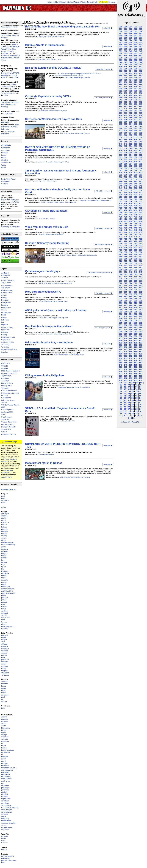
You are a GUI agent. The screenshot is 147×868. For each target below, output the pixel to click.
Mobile (56, 2)
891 (121, 33)
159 (131, 356)
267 (141, 307)
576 (121, 173)
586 (121, 168)
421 (121, 241)
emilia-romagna (7, 542)
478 (136, 215)
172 (141, 349)
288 (136, 299)
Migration (49, 235)
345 (126, 274)
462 (141, 221)
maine (4, 759)
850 (126, 51)
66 (140, 394)
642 (141, 142)
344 (131, 274)
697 (141, 117)
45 (129, 402)
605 (126, 159)
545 (126, 186)
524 (131, 195)
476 (121, 217)
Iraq (3, 322)
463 (136, 221)
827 (141, 60)
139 (131, 365)
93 (129, 385)
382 (141, 257)
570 (126, 175)
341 (121, 276)
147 (141, 360)
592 (141, 164)
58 (125, 398)
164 (131, 354)
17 (121, 413)
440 (126, 232)
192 (141, 341)
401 (121, 250)
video (3, 503)
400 (126, 250)
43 (136, 402)
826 (121, 62)
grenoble (5, 551)
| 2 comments (103, 245)
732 (141, 102)
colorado (5, 739)
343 (136, 274)
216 (121, 332)
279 (131, 303)
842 (141, 53)
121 (121, 374)
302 (141, 292)
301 (121, 294)
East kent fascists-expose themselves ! (49, 326)
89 (121, 387)
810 (126, 69)
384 (131, 257)
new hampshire (7, 770)
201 (121, 338)
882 (141, 36)
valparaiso (5, 673)
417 (141, 241)
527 (141, 192)
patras (4, 595)
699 (131, 117)
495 (126, 208)
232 (141, 323)
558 (136, 179)
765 (126, 89)
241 (121, 321)
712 (141, 111)
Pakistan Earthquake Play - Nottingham (49, 342)
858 (136, 47)
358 (136, 268)
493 (136, 208)
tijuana (4, 668)
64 (125, 396)
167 (141, 352)
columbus (5, 741)
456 (121, 226)
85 (136, 387)
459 (131, 223)
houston (4, 748)
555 (126, 181)
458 (136, 223)
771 (121, 86)
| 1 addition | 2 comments (99, 273)
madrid (4, 575)
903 (136, 27)
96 (141, 383)
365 (126, 265)
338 (136, 276)
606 (121, 159)
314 (131, 287)
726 (121, 106)
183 (136, 345)
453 (136, 226)
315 (126, 287)
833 (136, 58)
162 (141, 354)
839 (131, 56)
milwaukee (5, 766)
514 (131, 199)
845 (126, 53)
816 (121, 67)
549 (131, 184)
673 (136, 128)
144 (131, 363)
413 (136, 243)
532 (141, 190)
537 (141, 188)
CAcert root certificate (7, 471)
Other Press (6, 330)
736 (121, 102)
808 (136, 69)
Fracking (5, 305)
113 (136, 376)
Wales (4, 165)
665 (126, 133)
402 (141, 248)
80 (133, 389)
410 (126, 245)
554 (131, 181)
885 (126, 36)
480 (126, 215)
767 (141, 86)
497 (141, 206)
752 (141, 93)
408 (136, 245)
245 (126, 318)
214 (131, 332)
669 (131, 131)
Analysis (4, 278)
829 (131, 60)
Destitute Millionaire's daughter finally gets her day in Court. (57, 191)
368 (136, 263)
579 (131, 170)
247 (141, 316)
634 (131, 146)
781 (121, 82)
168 (136, 352)
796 (121, 75)
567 (141, 175)
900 (126, 29)
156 (121, 358)
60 (140, 396)
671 (121, 131)
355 (126, 270)
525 (126, 195)
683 (136, 124)
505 (126, 204)
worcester (5, 830)
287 (141, 299)
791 (121, 78)
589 (131, 166)
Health (43, 202)
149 (131, 360)
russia (4, 609)
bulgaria (4, 534)
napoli (4, 584)
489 (131, 210)
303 (136, 292)
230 (126, 325)
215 (126, 332)
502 (141, 204)
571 (121, 175)
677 (141, 126)
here (6, 95)
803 (136, 71)
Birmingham (6, 148)
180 (126, 347)
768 (136, 86)
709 (131, 113)
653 (136, 137)
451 (121, 228)
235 (126, 323)
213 (136, 332)
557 (141, 179)
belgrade (5, 529)
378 (136, 259)
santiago (5, 666)
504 (131, 204)
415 (126, 243)
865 (126, 44)
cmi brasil (5, 646)
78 (140, 389)
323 (136, 283)
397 (141, 250)
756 (121, 93)
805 (126, 71)
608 (136, 157)
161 (121, 356)
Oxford (4, 158)
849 (131, 51)
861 (121, 47)
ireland (4, 556)
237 (141, 321)
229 (131, 325)
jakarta (4, 690)
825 (126, 62)
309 (131, 290)
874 (131, 40)
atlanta (4, 724)
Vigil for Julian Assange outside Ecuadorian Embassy (10, 104)
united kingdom (7, 626)
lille (3, 569)
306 (121, 292)
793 (136, 75)
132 (141, 367)
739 (131, 100)
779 (131, 82)
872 (141, 40)
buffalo (4, 732)
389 (131, 254)
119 (131, 374)
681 (121, 126)
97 (138, 383)
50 (133, 400)
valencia (4, 629)
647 (141, 139)
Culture (41, 454)
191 (121, 343)
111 (121, 378)
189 (131, 343)
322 (141, 283)
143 (136, 363)
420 (126, 241)
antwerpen (5, 514)
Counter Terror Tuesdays (9, 85)
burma (4, 686)
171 (121, 352)
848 (136, 51)
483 (136, 212)
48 (140, 400)
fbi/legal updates (8, 856)
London (88, 78)
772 (141, 84)
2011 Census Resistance (11, 371)
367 (141, 263)
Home (49, 2)
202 (141, 336)
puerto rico (5, 659)
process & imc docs (9, 860)
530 (126, 192)
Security (105, 2)
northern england (8, 589)
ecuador (4, 653)
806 (121, 71)
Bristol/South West (8, 179)
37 (136, 405)
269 (131, 307)
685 (126, 124)
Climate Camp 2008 (9, 422)
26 (133, 409)
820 (126, 64)
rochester (5, 797)
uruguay (4, 671)
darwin (4, 688)
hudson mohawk (8, 750)
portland (4, 792)
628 (136, 148)
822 (141, 62)
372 (141, 261)
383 (136, 257)
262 (141, 310)
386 (121, 257)
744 (131, 98)
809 (131, 69)
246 (121, 318)
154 (131, 358)
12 (140, 413)
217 (141, 329)
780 (126, 82)
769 (131, 86)
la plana (4, 562)
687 (141, 122)
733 (136, 102)
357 (141, 268)
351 (121, 272)
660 (126, 135)
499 (131, 206)
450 (126, 228)
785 (126, 80)
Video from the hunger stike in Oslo (47, 227)
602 (141, 159)
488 (136, 210)
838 (136, 56)
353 (136, 270)
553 (136, 181)
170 (126, 352)
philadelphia (6, 788)
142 (141, 363)
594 (131, 164)
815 (126, 67)
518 (136, 197)
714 (131, 111)
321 (121, 285)
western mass (7, 827)
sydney (4, 701)
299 (131, 294)
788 (136, 78)
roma (3, 604)
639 (131, 144)
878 (136, 38)
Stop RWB (5, 419)
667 (141, 131)
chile (3, 642)
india (3, 708)
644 (131, 142)
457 (141, 223)
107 (141, 378)
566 (121, 177)
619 (131, 153)
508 (136, 201)
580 (126, 170)
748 (136, 95)
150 (126, 360)
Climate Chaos (7, 293)
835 (126, 58)
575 (126, 173)
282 (141, 301)
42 (140, 402)
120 (126, 374)
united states (6, 821)
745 (126, 98)
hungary (4, 553)
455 (126, 226)
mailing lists (6, 858)
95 (121, 385)
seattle (4, 816)
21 (129, 411)
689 (131, 122)
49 (136, 400)
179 (131, 347)
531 (121, 192)
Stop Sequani (6, 417)
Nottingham (6, 181)
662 (141, 133)
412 (141, 243)
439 (131, 232)
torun (3, 620)
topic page (9, 114)
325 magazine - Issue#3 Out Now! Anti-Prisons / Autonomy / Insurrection (61, 172)
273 (136, 305)
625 (126, 150)
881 (121, 38)
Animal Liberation (8, 280)
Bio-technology (7, 290)
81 (129, 389)
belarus (4, 525)
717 (141, 109)
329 (131, 281)
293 (136, 296)
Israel (3, 841)
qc (2, 699)
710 (126, 113)
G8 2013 (5, 366)
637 (141, 144)
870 (126, 42)
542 (141, 186)
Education (65, 355)
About (83, 2)
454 (131, 226)
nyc (3, 783)
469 (131, 219)
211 (121, 334)
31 (136, 407)
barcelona (5, 522)
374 (131, 261)
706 (121, 115)
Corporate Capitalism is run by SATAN (48, 96)
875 (126, 40)
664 (131, 133)
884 (131, 36)
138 (136, 365)
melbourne (5, 695)
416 (121, 243)
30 (140, 407)
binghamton (6, 728)
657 (141, 135)
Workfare (5, 368)
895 (126, 31)
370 (126, 263)
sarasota (5, 814)
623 (136, 150)
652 (141, 137)
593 (136, 164)
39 (129, 405)
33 (129, 407)
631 (121, 148)
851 (121, 51)
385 (126, 257)
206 (121, 336)
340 (126, 276)
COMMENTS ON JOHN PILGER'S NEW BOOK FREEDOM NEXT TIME (63, 445)
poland (4, 600)
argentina (5, 635)
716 (121, 111)
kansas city (5, 752)
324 (131, 283)
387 (141, 254)
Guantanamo (6, 398)
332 (141, 279)
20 (133, 411)
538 (136, 188)
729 (131, 104)
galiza (4, 547)
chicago (4, 735)
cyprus (4, 540)
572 (141, 173)
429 (131, 237)
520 (126, 197)
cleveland (5, 737)
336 (121, 279)
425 (126, 239)
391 (121, 254)
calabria (4, 536)
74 (133, 391)
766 (121, 89)
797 (141, 73)
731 (121, 104)
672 (141, 128)
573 (136, 173)
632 (141, 146)
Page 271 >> (137, 422)
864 (131, 44)
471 (121, 219)
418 (136, 241)
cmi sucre (5, 648)
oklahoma (5, 785)
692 (141, 120)
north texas (5, 781)
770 (126, 86)
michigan (5, 763)
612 (141, 155)
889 (131, 33)
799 (131, 73)
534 (131, 190)
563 (136, 177)
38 (133, 405)
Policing (4, 335)
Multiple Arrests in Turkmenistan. (45, 45)
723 (136, 106)
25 (136, 409)
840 (126, 56)
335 (126, 279)
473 (136, 217)
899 (131, 29)
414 (131, 243)
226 (121, 327)
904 (131, 27)
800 (126, 73)
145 (126, 363)
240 (126, 321)
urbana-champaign (8, 823)
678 (136, 126)
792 (141, 75)
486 (121, 212)
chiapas (4, 640)
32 (133, 407)
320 (126, 285)
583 (136, 168)
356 (121, 270)
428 (136, 237)
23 (121, 411)
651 (121, 139)
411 (121, 245)
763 (136, 89)
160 (126, 356)
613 (136, 155)
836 (121, 58)
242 (141, 318)
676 (121, 128)
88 (125, 387)
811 (121, 69)
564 (131, 177)
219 (131, 329)
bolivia (4, 637)
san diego (5, 803)
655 (126, 137)
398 (136, 250)
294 (131, 296)
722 (141, 106)
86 (133, 387)
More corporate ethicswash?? (43, 292)
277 (141, 303)
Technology (6, 344)
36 (140, 405)
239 (131, 321)
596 (121, 164)
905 (126, 27)
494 (131, 208)
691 (121, 122)
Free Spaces (69, 78)
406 (121, 248)
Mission (70, 2)
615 (126, 155)
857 (141, 47)
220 (126, 329)
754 (131, 93)
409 (131, 245)
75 (129, 391)
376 (121, 261)
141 (121, 365)
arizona (4, 717)
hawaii (4, 746)
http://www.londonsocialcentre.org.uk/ (69, 76)
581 (121, 170)
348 (136, 272)
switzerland (6, 617)
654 (131, 137)
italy (3, 560)
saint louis (5, 801)
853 (136, 49)
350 (126, 272)
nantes (4, 582)
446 (121, 230)
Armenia (4, 836)
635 (126, 146)
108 (136, 378)
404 (131, 248)
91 (136, 385)
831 (121, 60)
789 (131, 78)
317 (141, 285)
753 (136, 93)
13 (136, 413)
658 (136, 135)
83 (121, 389)
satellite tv (5, 500)
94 (125, 385)
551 (121, 184)
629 (131, 148)
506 (121, 204)
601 (121, 162)
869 (131, 42)
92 (133, 385)
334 (131, 279)
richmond (5, 794)
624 (131, 150)
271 (121, 307)
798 (136, 73)
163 (136, 354)
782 (141, 80)
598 (136, 162)
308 (136, 290)
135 (126, 367)
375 (126, 261)
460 (126, 223)
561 (121, 179)
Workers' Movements (77, 133)
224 (131, 327)
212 (141, 332)
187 (141, 343)
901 (121, 29)
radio (3, 498)
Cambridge (5, 150)
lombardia (5, 573)
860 (126, 47)
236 (121, 323)
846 (121, 53)
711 (121, 113)
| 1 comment (103, 191)
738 (136, 100)
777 (141, 82)
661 (121, 135)
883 (136, 36)
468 (136, 219)
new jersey (5, 772)
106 (121, 380)
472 (141, 217)
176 (121, 349)
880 (126, 38)
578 (136, 170)
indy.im (4, 200)
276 (121, 305)
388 (136, 254)
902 (141, 27)
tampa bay (5, 818)
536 (121, 190)
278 (136, 303)
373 (136, 261)
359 (131, 268)
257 (141, 312)
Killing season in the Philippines (45, 375)
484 (131, 212)
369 (131, 263)
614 (131, 155)
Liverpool (61, 37)
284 (131, 301)
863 (136, 44)
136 (121, 367)
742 (141, 98)
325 (126, 283)
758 (136, 91)
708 (136, 113)
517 (141, 197)
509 (131, 201)
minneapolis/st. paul (9, 768)
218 (136, 329)
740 (126, 100)
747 (141, 95)
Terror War (5, 347)
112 (141, 376)
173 (136, 349)
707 (141, 113)
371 (121, 263)
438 (136, 232)
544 (131, 186)
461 (121, 223)
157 (141, 356)
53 (121, 400)
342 (141, 274)
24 (140, 409)
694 (131, 120)
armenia (4, 516)
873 (136, 40)
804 (131, 71)
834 (131, 58)
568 (136, 175)
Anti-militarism (43, 111)
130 (126, 369)
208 (136, 334)
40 (125, 405)
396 (121, 252)
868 (136, 42)
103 (136, 380)
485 (126, 212)
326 (121, 283)
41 (121, 405)
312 (141, 287)
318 (136, 285)
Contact (90, 2)
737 (141, 100)
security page (6, 477)
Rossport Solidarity (66, 255)
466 (121, 221)
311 (121, 290)
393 (136, 252)
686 (121, 124)
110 (126, 378)
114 (131, 376)
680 (126, 126)
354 (131, 270)
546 (121, 186)
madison (5, 757)
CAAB (16, 78)
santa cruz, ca (7, 812)
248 (136, 316)
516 (121, 199)
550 (126, 184)
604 (131, 159)
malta (3, 578)
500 (126, 206)
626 (121, 150)
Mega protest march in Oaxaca (44, 463)
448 (136, 228)
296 (121, 296)
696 (121, 120)
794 (131, 75)
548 (136, 184)
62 (133, 396)
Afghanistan (6, 275)
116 (121, 376)
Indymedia (5, 320)
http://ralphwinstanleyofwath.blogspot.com (96, 200)
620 (126, 153)
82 (125, 389)
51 (129, 400)
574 (131, 173)
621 (121, 153)
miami (4, 761)
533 (136, 190)
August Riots (6, 376)
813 (136, 67)
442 (141, 230)
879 (131, 38)
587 (141, 166)
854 (131, 49)
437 (141, 232)
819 (131, 64)
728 (136, 104)
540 (126, 188)
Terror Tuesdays (7, 93)
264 (131, 310)
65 (121, 396)
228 (136, 325)
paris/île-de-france (8, 593)
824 (131, 62)
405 (126, 248)
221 (121, 329)
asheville (5, 721)
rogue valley (6, 799)
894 (131, 31)
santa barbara (7, 810)
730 (126, 104)
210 (126, 334)
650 (126, 139)
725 (126, 106)
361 (121, 268)
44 (133, 402)
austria (4, 520)
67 (136, 394)
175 (126, 349)
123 (136, 371)
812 (141, 67)
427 (141, 237)
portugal (4, 602)
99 (130, 383)
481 (121, 215)
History (4, 317)
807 (141, 69)
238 (136, 321)
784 (131, 80)
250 (126, 316)
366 (121, 265)
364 (131, 265)
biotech (4, 849)
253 (136, 314)
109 (131, 378)
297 (141, 294)
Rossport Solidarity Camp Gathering (47, 243)
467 (141, 219)
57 (129, 398)
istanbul (4, 558)
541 (121, 188)
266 (121, 310)
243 (136, 318)
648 (136, 139)
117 (141, 374)
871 (121, 42)
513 (136, 199)
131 (121, 369)
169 (131, 352)
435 (126, 234)
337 (141, 276)
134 (131, 367)
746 (121, 98)
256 (121, 314)
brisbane (5, 684)
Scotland (5, 184)
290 (126, 299)
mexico (4, 655)
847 (141, 51)
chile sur (4, 644)
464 (131, 221)
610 (126, 157)
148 (136, 360)
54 (140, 398)
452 (141, 226)
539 (131, 188)
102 (141, 380)
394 (131, 252)
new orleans (6, 777)
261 (121, 312)
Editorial (63, 2)
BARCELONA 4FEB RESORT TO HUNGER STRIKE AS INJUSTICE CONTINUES (58, 149)
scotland (4, 613)
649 (131, 139)
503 (136, 204)
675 (126, 128)
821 (121, 64)
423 (136, 239)
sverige (4, 615)
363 (136, 265)
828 (136, 60)
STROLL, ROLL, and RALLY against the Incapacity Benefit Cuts (60, 410)
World (59, 59)
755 (126, 93)
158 (136, 356)
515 (126, 199)
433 (136, 234)
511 (121, 201)
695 (126, 120)
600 (126, 162)
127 (141, 369)
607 (141, 157)
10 (124, 416)
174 (131, 349)
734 (131, 102)
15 (129, 413)
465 (126, 221)
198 (136, 338)
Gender (41, 283)
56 (133, 398)
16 (125, 413)
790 (126, 78)
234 (131, 323)
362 (141, 265)
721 (121, 109)
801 (121, 73)
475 (126, 217)
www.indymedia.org (9, 489)
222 (141, 327)
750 (126, 95)
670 (126, 131)
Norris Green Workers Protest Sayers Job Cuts (53, 119)
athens (4, 518)
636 (121, 146)
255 (126, 314)
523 (136, 195)
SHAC (4, 415)
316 (121, 287)
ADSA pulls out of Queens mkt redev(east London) (56, 310)
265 (126, 310)
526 (121, 195)
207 (141, 334)
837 (141, 56)
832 (141, 58)
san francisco (6, 805)
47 (121, 402)
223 (136, 327)
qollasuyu (5, 662)
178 (136, 347)
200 (126, 338)
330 (126, 281)
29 (121, 409)
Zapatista (87, 477)
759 (131, 91)
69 (129, 394)
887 (141, 33)
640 (126, 144)
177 (141, 347)
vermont (4, 825)
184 (131, 345)
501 (121, 206)
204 (131, 336)
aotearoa (5, 682)
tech (3, 863)
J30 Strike (5, 381)
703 (136, 115)
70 (125, 394)
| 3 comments (103, 98)
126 (121, 371)
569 (131, 175)
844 (131, 53)
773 (136, 84)
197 (141, 338)
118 (136, 374)
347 (141, 272)
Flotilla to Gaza (7, 383)
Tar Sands (5, 388)
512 (141, 199)
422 (141, 239)
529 (131, 192)
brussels (4, 531)
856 (121, 49)
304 (131, 292)
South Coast (69, 334)
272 (141, 305)
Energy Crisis (6, 302)
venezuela (5, 675)
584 (131, 168)
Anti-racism (42, 162)
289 (131, 299)
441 (121, 232)
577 (141, 170)
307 (141, 290)
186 (121, 345)
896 (121, 31)
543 (136, 186)
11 (120, 416)
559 (131, 179)
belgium (4, 527)
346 (121, 274)
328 (136, 281)
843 (136, 53)
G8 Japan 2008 (7, 412)
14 (133, 413)
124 (131, 371)
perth (3, 697)
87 (129, 387)
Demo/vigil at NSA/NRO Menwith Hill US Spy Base (10, 75)
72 (140, 391)
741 (121, 100)
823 (136, 62)
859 (131, 47)
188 (136, 343)
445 (126, 230)
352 (141, 270)
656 (121, 137)
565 (126, 177)
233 (136, 323)
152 (141, 358)
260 (126, 312)
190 (126, 343)
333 (136, 279)
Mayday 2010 (6, 386)
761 (121, 91)
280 (126, 303)
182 (141, 345)
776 (121, 84)
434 (131, 234)
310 (126, 290)
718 (136, 109)
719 (131, 109)
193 (136, 341)
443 (136, 230)
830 (126, 60)
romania (4, 606)
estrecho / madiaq (8, 545)
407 (141, 245)
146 (121, 363)
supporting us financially (10, 227)
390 (126, 254)
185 (126, 345)
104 (131, 380)
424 (131, 239)
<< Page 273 (126, 422)
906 (121, 27)
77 (121, 391)
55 (136, 398)
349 (131, 272)
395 (126, 252)
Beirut (4, 838)
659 (131, 135)
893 (136, 31)
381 (121, 259)
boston (4, 730)
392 (141, 252)
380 (126, 259)
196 (121, 341)
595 (126, 164)
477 (141, 215)
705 (126, 115)
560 (126, 179)
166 (121, 354)
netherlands (6, 587)
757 (141, 91)
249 (131, 316)
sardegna (5, 611)
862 (141, 44)
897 (141, 29)
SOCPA (4, 432)
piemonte (5, 598)
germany (5, 549)
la (2, 755)
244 (131, 318)
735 (126, 102)
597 (141, 162)
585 (126, 168)
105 (126, 380)
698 (136, 117)
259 (131, 312)
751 (121, 95)
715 (126, 111)
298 (136, 294)
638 (136, 144)
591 (121, 166)
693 (136, 120)
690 (126, 122)
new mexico (6, 774)
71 (121, 394)
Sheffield (74, 202)
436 (121, 234)
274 (131, 305)
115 (126, 376)
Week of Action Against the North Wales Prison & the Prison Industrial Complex (10, 49)
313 (136, 287)
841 (121, 56)
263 (136, 310)
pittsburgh (5, 790)
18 (140, 411)
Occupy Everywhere (9, 373)
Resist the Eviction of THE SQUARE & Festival (53, 68)
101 (120, 383)
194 (131, 341)
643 (136, 142)
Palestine (5, 332)
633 (136, 146)
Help (96, 2)
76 (125, 391)
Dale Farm (5, 378)
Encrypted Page (10, 442)
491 (121, 210)
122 (141, 371)
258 (136, 312)
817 (141, 64)
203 (136, 336)
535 (126, 190)
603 (136, 159)
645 (126, 142)
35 (121, 407)
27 (129, 409)
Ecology (75, 255)
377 (141, 259)
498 (136, 206)
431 (121, 237)
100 (125, 383)
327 (141, 281)
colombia (5, 651)
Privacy (77, 2)
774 (131, 84)
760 (126, 91)
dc (2, 743)
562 (141, 177)
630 (126, 148)
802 (141, 71)
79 (136, 389)
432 (141, 234)
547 (141, 184)
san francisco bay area (10, 808)
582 (141, 168)
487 (141, 210)
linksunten (5, 571)
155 (126, 358)
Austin (4, 726)
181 (121, 347)
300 (126, 294)
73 (136, 391)
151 (121, 360)
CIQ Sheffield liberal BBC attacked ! (47, 211)
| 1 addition (103, 69)
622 (141, 150)
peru (3, 657)
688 (136, 122)
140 (126, 365)
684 (131, 124)
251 (121, 316)
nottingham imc (7, 591)
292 (141, 296)
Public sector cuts (8, 337)
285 (126, 301)
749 (131, 95)
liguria (4, 567)
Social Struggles (52, 37)
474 (131, 217)
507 (141, 201)
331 (121, 281)
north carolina (6, 779)
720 (126, 109)
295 (126, 296)
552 (141, 181)
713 (136, 111)
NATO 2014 (6, 363)
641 (121, 144)
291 (121, 299)
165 (126, 354)
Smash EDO (6, 429)
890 (126, 33)
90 (140, 385)
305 (126, 292)
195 (126, 341)
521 (121, 197)
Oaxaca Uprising (8, 424)
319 (131, 285)
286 (121, 301)
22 (125, 411)
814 (131, 67)
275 (126, 305)
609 (131, 157)
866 (121, 44)
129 (131, 369)
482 (141, 212)
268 (136, 307)
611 (121, 157)
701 (121, 117)
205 (126, 336)
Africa (3, 507)
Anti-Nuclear (6, 283)
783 (136, 80)
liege (3, 564)
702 (141, 115)
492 (141, 208)
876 (121, 40)
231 (121, 325)
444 (131, 230)
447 (141, 228)
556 (121, 181)
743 (136, 98)
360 (126, 268)
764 (131, 89)
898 (136, 29)
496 (121, 208)
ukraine (4, 624)
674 (131, 128)
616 (121, 155)
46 (125, 402)
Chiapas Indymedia (8, 133)
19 (136, 411)
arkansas (5, 719)
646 (121, 142)
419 (131, 241)
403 (136, 248)
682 (141, 124)
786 (121, 80)
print (3, 496)
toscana (4, 622)
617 (141, 153)
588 (136, 166)
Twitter (13, 200)
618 (136, 153)
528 (136, 192)
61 (136, 396)
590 (126, 166)
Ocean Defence (7, 327)
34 (125, 407)
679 (131, 126)
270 (126, 307)
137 (141, 365)
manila (4, 693)
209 (131, 334)
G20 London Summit (9, 391)
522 (141, 195)
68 (133, 394)
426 (121, 239)
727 (141, 104)
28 (125, 409)
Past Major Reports (9, 434)
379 (131, 259)
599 (131, 162)
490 (126, 210)
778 (136, 82)
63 (129, 396)
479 (131, 215)
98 (134, 383)
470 (126, 219)
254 (131, 314)
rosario (4, 664)
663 (136, 133)
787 (141, 78)
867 (141, 42)
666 (121, 133)
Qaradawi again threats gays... (44, 271)
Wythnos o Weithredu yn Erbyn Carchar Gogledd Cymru (11, 58)
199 (131, 338)
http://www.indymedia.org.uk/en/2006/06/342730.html (81, 74)
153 (136, 358)
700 (126, 117)
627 (141, 148)
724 (131, 106)
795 (126, 75)
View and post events (9, 27)
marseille (5, 580)
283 (136, 301)
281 (121, 303)
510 (126, 201)
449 (131, 228)
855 (126, 49)
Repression (42, 59)
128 (136, 369)
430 (126, 237)
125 (126, 371)
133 (136, 367)
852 (141, 49)
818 (136, 64)
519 (131, 197)
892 (141, 31)
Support (112, 2)
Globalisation (43, 37)
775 (126, 84)
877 (141, 38)
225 (126, 327)
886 (121, 36)
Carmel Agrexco (7, 410)
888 (136, 33)
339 (131, 276)
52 (125, 400)
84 (140, 387)
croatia (4, 538)
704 (131, 115)
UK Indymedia (25, 7)
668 (136, 131)
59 (121, 398)
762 (141, 89)
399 (131, 250)
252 (141, 314)
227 (141, 325)
